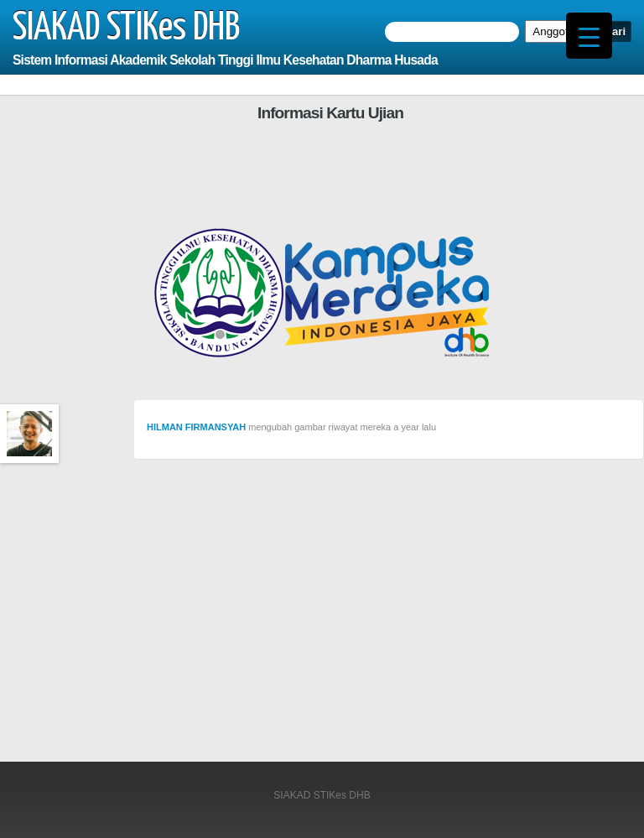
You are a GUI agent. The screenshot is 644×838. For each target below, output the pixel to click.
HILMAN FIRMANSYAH (196, 427)
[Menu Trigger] (589, 36)
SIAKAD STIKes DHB (126, 29)
